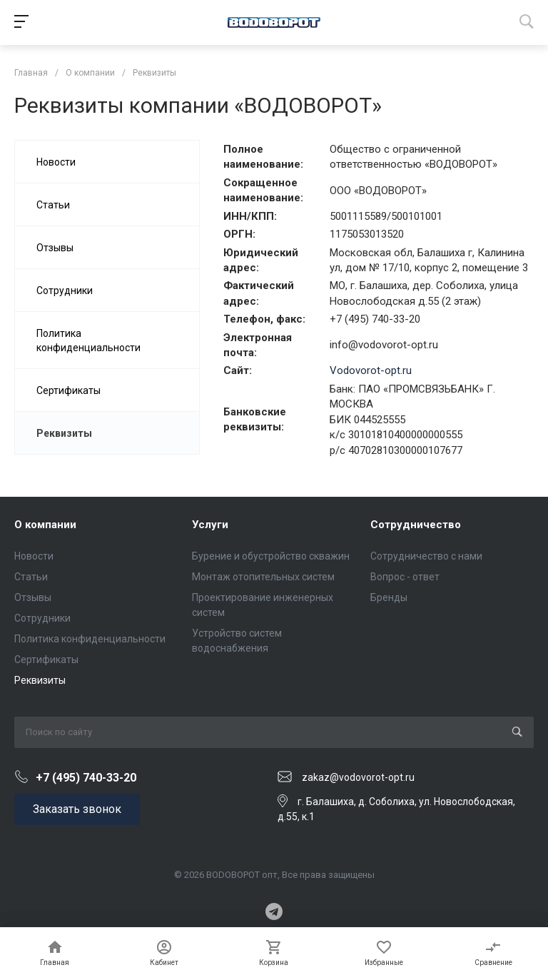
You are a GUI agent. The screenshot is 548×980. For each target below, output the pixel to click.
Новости (34, 556)
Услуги (210, 525)
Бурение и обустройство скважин (271, 556)
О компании (45, 525)
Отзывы (33, 597)
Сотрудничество (416, 525)
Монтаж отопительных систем (263, 577)
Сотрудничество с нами (426, 556)
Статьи (31, 577)
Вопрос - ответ (405, 577)
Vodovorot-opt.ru (371, 370)
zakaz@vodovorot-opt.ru (358, 777)
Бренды (389, 597)
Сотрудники (42, 618)
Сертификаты (46, 660)
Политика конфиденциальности (90, 639)
